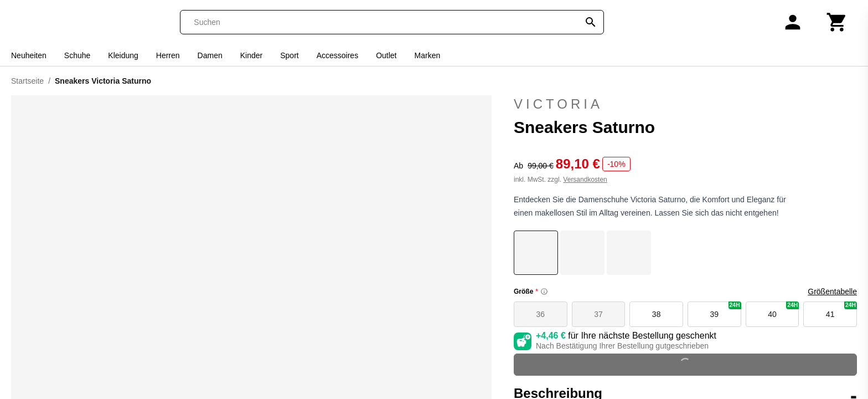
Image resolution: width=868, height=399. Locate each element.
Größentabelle (832, 291)
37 (598, 314)
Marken (428, 55)
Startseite (27, 81)
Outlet (386, 55)
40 (783, 310)
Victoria (685, 104)
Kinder (251, 55)
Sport (289, 55)
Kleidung (123, 55)
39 (726, 310)
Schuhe (77, 55)
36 (541, 314)
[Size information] (544, 291)
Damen (210, 55)
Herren (168, 55)
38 (657, 314)
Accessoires (337, 55)
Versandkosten (585, 180)
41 (841, 310)
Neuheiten (29, 55)
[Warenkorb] (837, 22)
